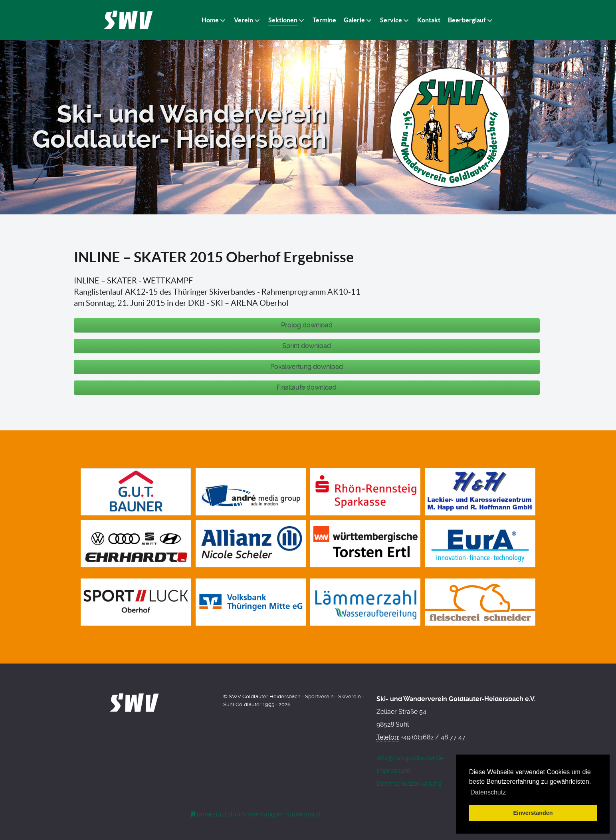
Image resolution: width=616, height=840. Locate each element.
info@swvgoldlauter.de (410, 758)
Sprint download (307, 346)
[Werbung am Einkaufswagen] (256, 814)
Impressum (393, 771)
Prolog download (307, 325)
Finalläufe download (307, 387)
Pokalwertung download (307, 367)
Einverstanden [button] (533, 813)
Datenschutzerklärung (409, 784)
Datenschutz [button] (488, 792)
